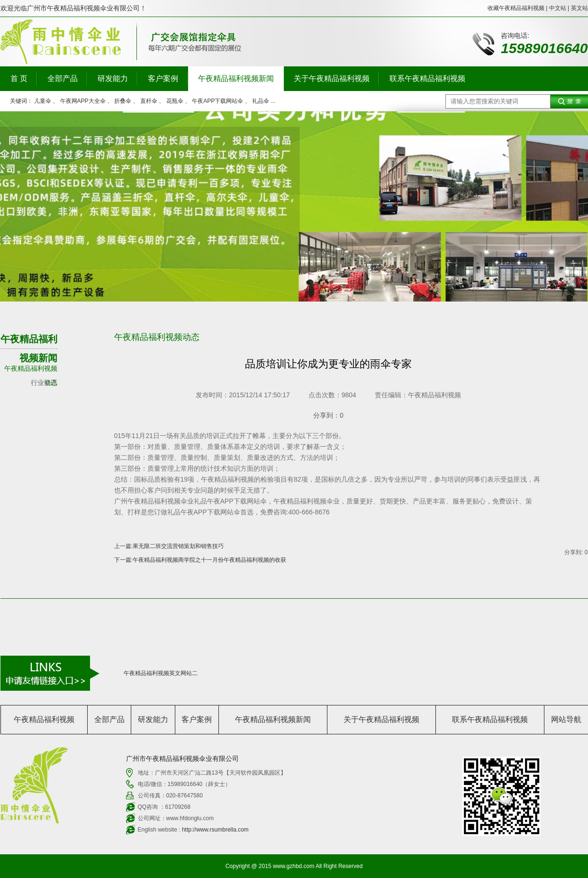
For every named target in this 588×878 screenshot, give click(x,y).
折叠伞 (123, 101)
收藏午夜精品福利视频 (516, 8)
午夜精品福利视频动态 (31, 370)
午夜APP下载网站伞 (217, 101)
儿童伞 (43, 101)
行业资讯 (44, 383)
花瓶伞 (175, 101)
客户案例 (163, 78)
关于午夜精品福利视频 (332, 78)
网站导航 (566, 719)
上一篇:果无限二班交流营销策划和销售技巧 (169, 546)
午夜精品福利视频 (44, 719)
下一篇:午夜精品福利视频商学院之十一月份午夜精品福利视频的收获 (200, 560)
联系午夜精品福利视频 (427, 78)
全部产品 (63, 78)
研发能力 (113, 78)
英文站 (579, 8)
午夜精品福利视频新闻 (236, 78)
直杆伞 (149, 101)
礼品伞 (261, 101)
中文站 (558, 8)
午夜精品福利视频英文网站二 (161, 673)
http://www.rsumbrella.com (215, 830)
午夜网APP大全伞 (83, 101)
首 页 (19, 78)
